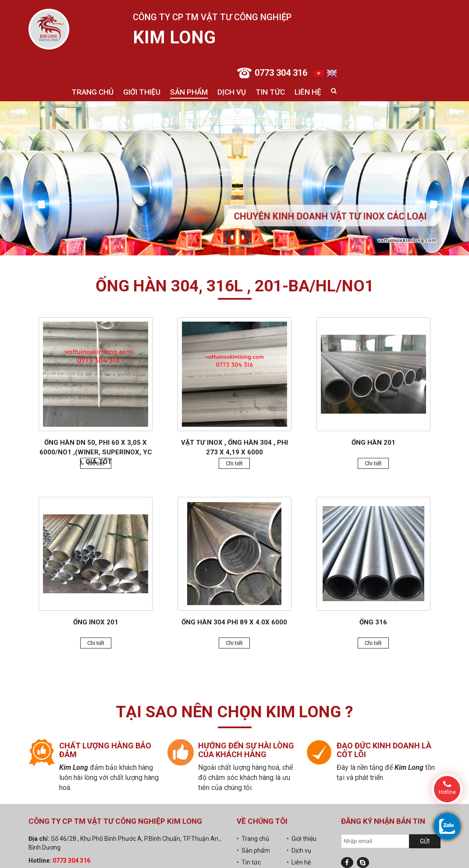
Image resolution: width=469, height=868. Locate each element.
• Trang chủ (253, 839)
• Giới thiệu (302, 839)
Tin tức (270, 92)
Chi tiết (96, 463)
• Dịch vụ (299, 850)
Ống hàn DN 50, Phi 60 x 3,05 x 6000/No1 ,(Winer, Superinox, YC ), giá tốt (96, 452)
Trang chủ (92, 92)
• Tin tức (249, 862)
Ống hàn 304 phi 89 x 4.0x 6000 (234, 622)
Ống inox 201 (96, 622)
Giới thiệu (142, 92)
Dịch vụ (232, 92)
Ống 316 (373, 622)
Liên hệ (308, 92)
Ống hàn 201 (373, 443)
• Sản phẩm (253, 850)
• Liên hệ (299, 862)
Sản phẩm (189, 92)
